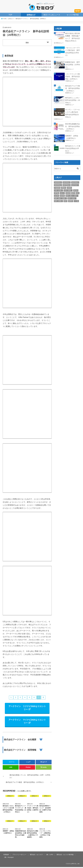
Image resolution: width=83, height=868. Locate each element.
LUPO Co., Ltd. (75, 865)
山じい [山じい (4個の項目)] (62, 190)
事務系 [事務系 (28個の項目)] (64, 185)
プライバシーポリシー (19, 856)
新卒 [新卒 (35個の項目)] (73, 190)
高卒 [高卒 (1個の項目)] (65, 198)
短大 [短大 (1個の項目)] (78, 190)
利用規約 (6, 856)
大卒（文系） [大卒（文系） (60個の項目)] (58, 188)
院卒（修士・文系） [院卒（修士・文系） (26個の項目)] (72, 193)
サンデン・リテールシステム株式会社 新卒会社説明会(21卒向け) (73, 111)
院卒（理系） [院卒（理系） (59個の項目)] (58, 198)
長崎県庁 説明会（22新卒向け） (72, 135)
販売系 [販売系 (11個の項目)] (62, 193)
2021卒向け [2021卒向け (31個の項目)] (67, 180)
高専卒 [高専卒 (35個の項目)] (71, 198)
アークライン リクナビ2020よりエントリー (27, 708)
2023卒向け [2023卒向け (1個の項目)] (58, 183)
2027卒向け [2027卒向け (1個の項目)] (67, 183)
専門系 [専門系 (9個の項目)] (57, 190)
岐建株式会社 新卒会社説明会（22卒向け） (73, 64)
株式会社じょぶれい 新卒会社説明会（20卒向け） (73, 98)
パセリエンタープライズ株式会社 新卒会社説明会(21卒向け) (73, 51)
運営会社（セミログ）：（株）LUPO (41, 856)
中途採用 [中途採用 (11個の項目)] (57, 185)
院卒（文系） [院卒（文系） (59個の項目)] (72, 196)
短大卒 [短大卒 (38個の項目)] (57, 193)
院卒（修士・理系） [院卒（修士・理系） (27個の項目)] (60, 196)
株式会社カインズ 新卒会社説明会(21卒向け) (73, 146)
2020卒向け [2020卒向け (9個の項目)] (58, 180)
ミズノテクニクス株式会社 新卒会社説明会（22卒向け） (73, 75)
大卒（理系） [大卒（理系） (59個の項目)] (68, 188)
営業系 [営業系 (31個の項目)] (69, 185)
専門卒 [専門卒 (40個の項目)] (76, 188)
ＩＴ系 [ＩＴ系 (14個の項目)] (76, 198)
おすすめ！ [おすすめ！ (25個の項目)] (75, 183)
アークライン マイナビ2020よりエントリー (27, 722)
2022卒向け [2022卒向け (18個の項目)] (75, 180)
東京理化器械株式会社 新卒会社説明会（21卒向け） (73, 124)
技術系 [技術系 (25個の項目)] (68, 190)
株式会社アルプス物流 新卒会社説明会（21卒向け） (73, 87)
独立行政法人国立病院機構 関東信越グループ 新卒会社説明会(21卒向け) (73, 37)
